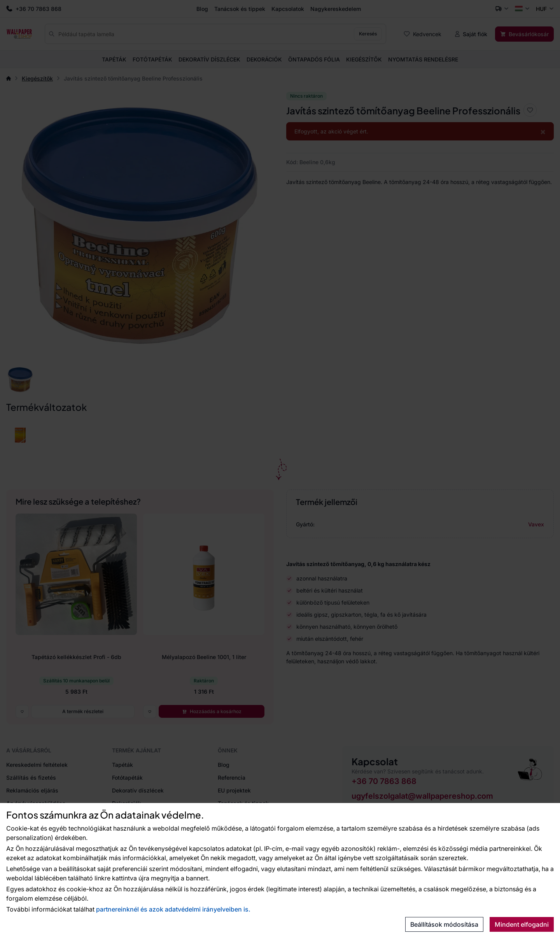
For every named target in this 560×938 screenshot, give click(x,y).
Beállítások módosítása (444, 924)
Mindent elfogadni (522, 924)
